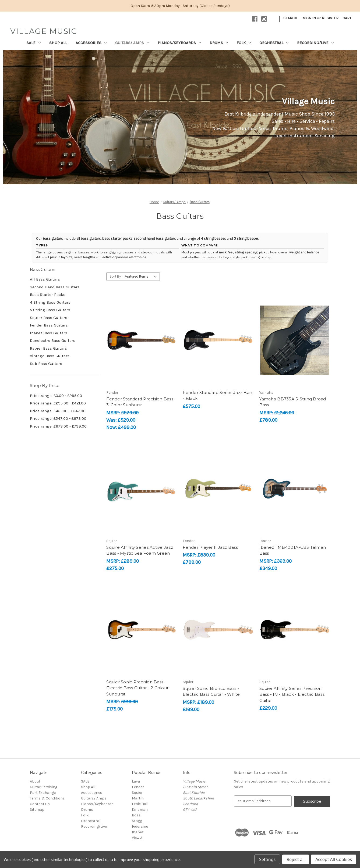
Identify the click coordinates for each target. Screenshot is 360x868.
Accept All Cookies (334, 859)
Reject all (296, 859)
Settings (267, 859)
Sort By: (116, 276)
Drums (219, 43)
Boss (136, 815)
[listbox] (142, 277)
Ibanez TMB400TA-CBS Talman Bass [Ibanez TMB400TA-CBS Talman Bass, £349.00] (293, 550)
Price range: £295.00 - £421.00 (58, 403)
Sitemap (37, 810)
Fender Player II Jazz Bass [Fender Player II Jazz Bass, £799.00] (210, 547)
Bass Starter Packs (48, 295)
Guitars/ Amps (132, 43)
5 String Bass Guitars (50, 310)
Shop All (58, 43)
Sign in (309, 18)
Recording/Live (315, 43)
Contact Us (40, 804)
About (35, 781)
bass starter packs (117, 238)
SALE (33, 43)
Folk (244, 43)
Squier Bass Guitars (49, 318)
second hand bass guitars (155, 238)
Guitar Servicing (44, 787)
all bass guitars (89, 238)
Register (330, 18)
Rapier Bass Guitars (48, 348)
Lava (136, 781)
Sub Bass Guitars (46, 364)
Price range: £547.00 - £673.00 (58, 418)
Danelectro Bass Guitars (53, 340)
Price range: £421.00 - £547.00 (58, 411)
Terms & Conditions (47, 798)
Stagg (137, 821)
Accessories (91, 43)
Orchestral (274, 43)
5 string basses (246, 238)
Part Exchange (43, 793)
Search (290, 18)
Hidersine (140, 826)
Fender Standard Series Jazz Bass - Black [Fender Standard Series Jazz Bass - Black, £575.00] (218, 396)
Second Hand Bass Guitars (55, 287)
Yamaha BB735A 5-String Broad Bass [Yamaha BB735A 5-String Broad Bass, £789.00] (293, 402)
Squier (137, 793)
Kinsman (140, 810)
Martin (138, 798)
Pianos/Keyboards (179, 43)
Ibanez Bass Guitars (49, 333)
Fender (138, 787)
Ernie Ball (140, 804)
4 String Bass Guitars (50, 302)
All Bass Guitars (45, 279)
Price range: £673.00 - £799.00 (58, 426)
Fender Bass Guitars (49, 325)
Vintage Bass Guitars (50, 356)
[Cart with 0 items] (347, 18)
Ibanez (138, 832)
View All (138, 838)
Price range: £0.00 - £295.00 (56, 396)
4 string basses (213, 238)
